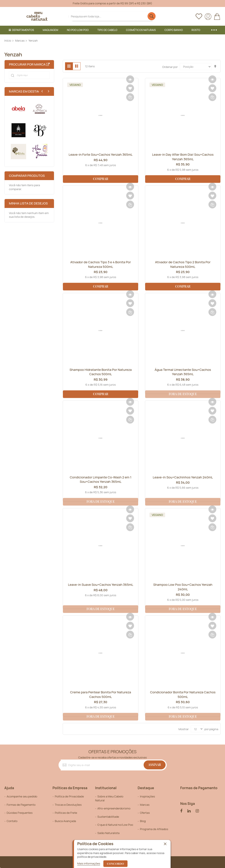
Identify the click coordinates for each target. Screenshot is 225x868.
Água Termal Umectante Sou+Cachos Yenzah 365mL (183, 372)
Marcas (20, 41)
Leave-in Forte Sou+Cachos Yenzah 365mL (101, 157)
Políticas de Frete (66, 813)
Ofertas (145, 813)
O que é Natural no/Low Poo (115, 825)
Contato (12, 821)
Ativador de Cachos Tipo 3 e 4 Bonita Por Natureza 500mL (101, 264)
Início (8, 41)
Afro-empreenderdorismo (114, 808)
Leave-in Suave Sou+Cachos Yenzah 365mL (101, 587)
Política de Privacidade (69, 796)
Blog (143, 821)
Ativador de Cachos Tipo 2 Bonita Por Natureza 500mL (183, 264)
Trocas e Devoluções (68, 805)
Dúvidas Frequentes (19, 813)
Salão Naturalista (108, 833)
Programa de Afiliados (154, 829)
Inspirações (147, 796)
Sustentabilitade (108, 817)
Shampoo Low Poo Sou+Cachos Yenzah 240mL (183, 587)
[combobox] (113, 16)
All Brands (48, 64)
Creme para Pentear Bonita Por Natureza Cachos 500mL (101, 694)
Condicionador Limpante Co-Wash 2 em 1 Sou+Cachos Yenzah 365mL (101, 480)
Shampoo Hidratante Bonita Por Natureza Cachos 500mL (101, 372)
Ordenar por (170, 67)
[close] (165, 844)
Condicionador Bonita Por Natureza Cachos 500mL (183, 694)
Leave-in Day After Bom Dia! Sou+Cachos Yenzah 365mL (183, 157)
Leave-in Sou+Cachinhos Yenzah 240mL (183, 477)
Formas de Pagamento (21, 805)
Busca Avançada (65, 821)
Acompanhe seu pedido (22, 796)
